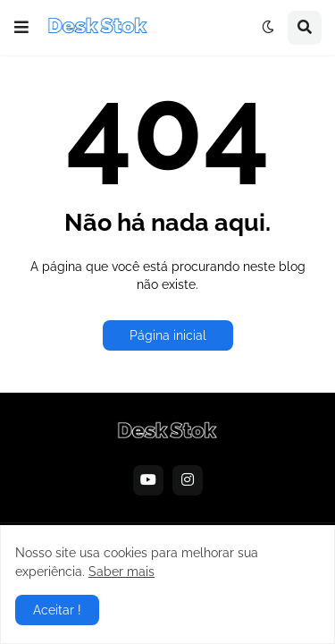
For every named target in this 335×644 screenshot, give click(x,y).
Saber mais (121, 572)
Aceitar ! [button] (57, 610)
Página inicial (168, 335)
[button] (21, 28)
